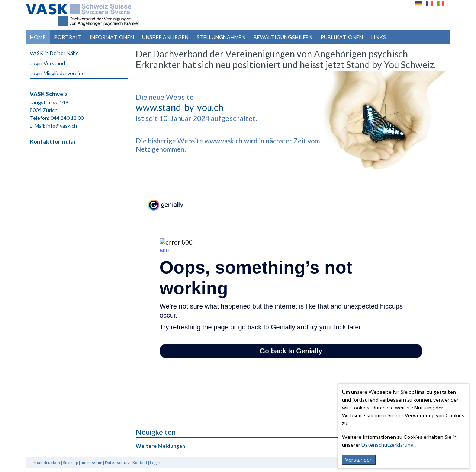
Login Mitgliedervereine (57, 73)
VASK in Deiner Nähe (54, 53)
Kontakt (140, 463)
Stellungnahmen (221, 37)
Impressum (91, 463)
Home (38, 37)
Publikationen (342, 37)
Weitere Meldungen (160, 446)
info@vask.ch (62, 126)
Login (155, 463)
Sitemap (70, 463)
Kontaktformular (53, 141)
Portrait (68, 37)
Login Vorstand (47, 63)
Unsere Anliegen (165, 37)
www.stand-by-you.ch (180, 107)
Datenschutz (117, 463)
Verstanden (359, 460)
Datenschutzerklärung (387, 445)
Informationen (112, 37)
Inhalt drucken (46, 463)
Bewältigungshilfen (283, 37)
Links (379, 37)
